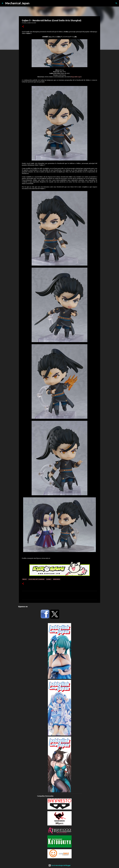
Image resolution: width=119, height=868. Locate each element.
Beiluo (25, 579)
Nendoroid (57, 579)
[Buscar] (116, 3)
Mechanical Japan (17, 3)
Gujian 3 (49, 579)
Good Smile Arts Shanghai (36, 579)
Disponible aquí (76, 77)
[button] (23, 27)
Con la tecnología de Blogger (60, 865)
